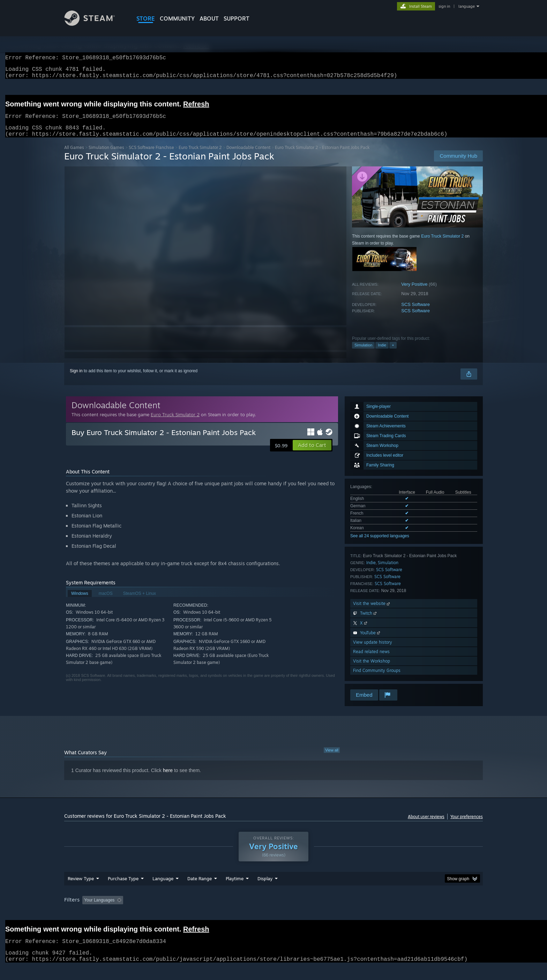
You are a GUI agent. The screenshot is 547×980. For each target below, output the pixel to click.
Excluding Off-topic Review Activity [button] (170, 913)
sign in (444, 6)
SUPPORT (237, 18)
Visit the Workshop (372, 669)
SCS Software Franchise (151, 156)
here (168, 779)
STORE (146, 18)
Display (265, 892)
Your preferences (467, 825)
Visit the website (372, 612)
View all (332, 758)
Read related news (371, 660)
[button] (312, 454)
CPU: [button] (368, 913)
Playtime (235, 892)
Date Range (200, 892)
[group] (273, 914)
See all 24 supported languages (380, 544)
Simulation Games (106, 156)
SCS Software (415, 313)
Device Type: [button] (422, 913)
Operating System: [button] (332, 913)
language (467, 6)
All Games (74, 156)
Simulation (363, 353)
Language (163, 892)
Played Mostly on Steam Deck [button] (274, 913)
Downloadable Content (248, 156)
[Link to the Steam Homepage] (95, 24)
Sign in (76, 379)
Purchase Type (123, 892)
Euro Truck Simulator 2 (200, 156)
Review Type (81, 892)
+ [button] (393, 353)
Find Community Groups (377, 679)
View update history (373, 650)
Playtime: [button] (224, 913)
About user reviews (426, 825)
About (209, 18)
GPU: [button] (392, 913)
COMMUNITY (177, 18)
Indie (382, 353)
